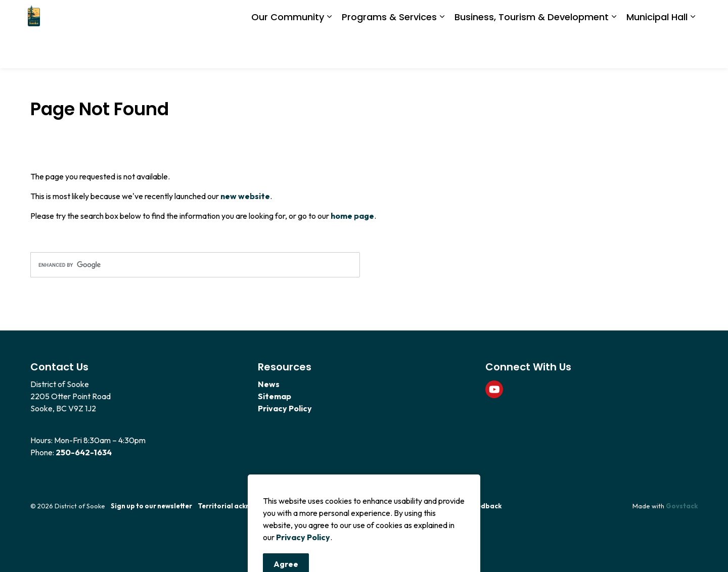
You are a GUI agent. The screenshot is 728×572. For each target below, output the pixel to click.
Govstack (682, 506)
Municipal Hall (657, 51)
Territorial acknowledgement (247, 506)
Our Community (288, 51)
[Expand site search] (688, 17)
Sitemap (275, 396)
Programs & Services (389, 51)
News (269, 384)
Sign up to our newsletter (151, 506)
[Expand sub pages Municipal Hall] (693, 52)
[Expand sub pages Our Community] (329, 52)
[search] (195, 265)
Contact (315, 506)
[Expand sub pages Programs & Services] (442, 52)
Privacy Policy (285, 408)
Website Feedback (471, 506)
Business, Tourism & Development (532, 51)
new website (245, 196)
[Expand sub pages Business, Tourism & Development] (614, 52)
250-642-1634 (84, 452)
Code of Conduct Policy (373, 506)
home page (352, 216)
